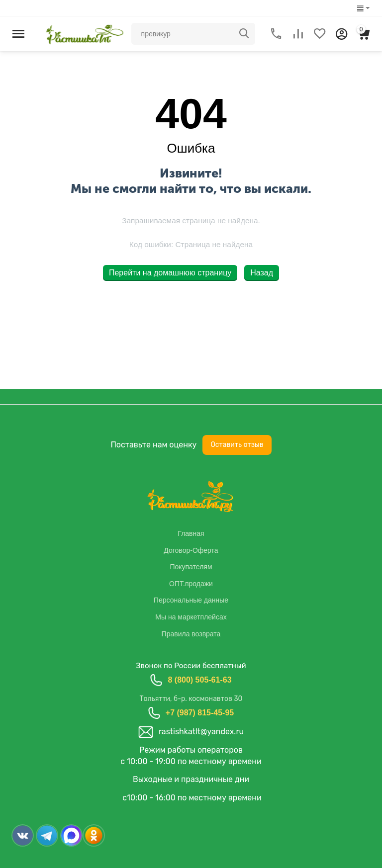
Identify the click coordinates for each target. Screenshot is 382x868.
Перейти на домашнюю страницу (170, 273)
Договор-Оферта (191, 550)
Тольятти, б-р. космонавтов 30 (191, 699)
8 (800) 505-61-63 (199, 680)
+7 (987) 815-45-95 (200, 713)
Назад (262, 273)
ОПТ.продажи (191, 584)
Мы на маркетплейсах (191, 617)
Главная (191, 533)
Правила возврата (191, 634)
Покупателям (191, 567)
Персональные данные (191, 600)
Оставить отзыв (237, 445)
